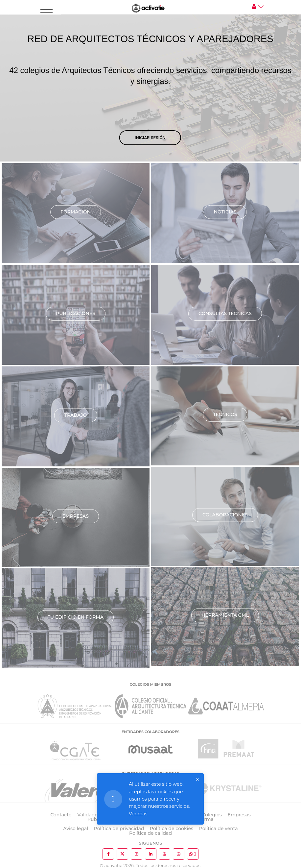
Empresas (76, 516)
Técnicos (225, 414)
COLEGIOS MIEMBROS (150, 684)
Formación (76, 212)
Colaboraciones (225, 515)
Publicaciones (76, 313)
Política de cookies (172, 829)
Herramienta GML (225, 615)
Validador (88, 815)
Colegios (212, 815)
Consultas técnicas (225, 313)
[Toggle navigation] (46, 10)
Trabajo (76, 415)
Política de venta (219, 829)
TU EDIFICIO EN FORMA (76, 617)
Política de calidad (150, 833)
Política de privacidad (119, 829)
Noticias (225, 212)
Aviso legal (76, 829)
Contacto (61, 815)
